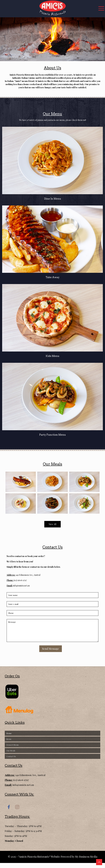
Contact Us (11, 756)
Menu (9, 739)
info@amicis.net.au (21, 586)
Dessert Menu (12, 745)
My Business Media (86, 857)
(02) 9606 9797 (20, 580)
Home (9, 733)
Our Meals (11, 751)
